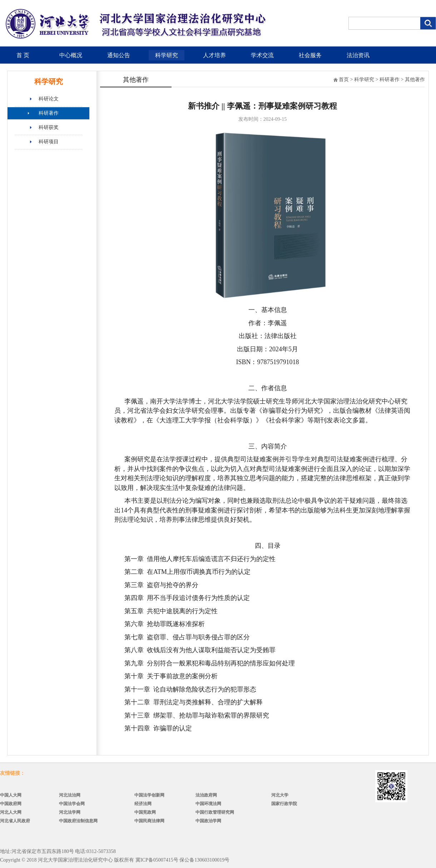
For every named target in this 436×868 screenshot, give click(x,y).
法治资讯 (358, 55)
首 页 (23, 55)
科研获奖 (49, 127)
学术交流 (262, 55)
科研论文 (49, 99)
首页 (344, 80)
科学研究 (167, 55)
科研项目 (49, 142)
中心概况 (71, 55)
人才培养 (214, 55)
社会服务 (310, 55)
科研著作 (49, 113)
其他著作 (415, 80)
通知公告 (119, 55)
